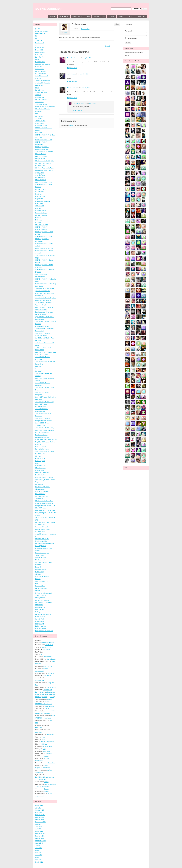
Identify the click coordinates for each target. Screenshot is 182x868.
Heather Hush (40, 85)
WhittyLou (38, 78)
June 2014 (39, 827)
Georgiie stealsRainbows (43, 614)
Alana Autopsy (40, 123)
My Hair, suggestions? (42, 432)
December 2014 (40, 815)
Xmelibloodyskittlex (41, 541)
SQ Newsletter (141, 16)
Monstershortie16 (41, 569)
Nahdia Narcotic (40, 178)
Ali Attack (38, 222)
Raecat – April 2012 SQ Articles (45, 510)
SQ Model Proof (40, 166)
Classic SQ (39, 59)
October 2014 (40, 819)
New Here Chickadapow (43, 473)
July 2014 (38, 824)
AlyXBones (39, 66)
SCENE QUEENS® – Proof (44, 140)
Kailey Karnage (40, 617)
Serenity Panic (40, 619)
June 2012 (39, 855)
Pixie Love (38, 220)
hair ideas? (39, 371)
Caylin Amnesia (40, 52)
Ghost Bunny (39, 605)
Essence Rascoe (72, 88)
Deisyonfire (39, 567)
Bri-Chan (38, 218)
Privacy (121, 16)
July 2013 (38, 846)
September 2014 (40, 822)
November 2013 (40, 836)
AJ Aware (38, 574)
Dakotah (38, 579)
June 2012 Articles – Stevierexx (45, 362)
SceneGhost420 (40, 97)
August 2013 (39, 843)
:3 (36, 45)
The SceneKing (85, 29)
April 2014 (38, 829)
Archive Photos (40, 465)
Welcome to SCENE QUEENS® (45, 107)
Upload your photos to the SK (44, 170)
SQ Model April (40, 532)
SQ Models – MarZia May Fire (45, 161)
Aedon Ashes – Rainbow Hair (44, 248)
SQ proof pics (40, 192)
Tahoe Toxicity (40, 555)
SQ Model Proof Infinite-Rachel (45, 168)
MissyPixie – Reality (41, 31)
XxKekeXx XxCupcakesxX (43, 593)
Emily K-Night (40, 624)
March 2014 (39, 831)
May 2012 (38, 857)
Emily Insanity (40, 621)
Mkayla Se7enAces (41, 189)
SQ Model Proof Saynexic (43, 163)
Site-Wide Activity (99, 16)
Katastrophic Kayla (41, 213)
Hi (36, 38)
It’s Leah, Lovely (40, 607)
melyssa (38, 768)
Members (112, 16)
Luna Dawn (39, 208)
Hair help (38, 324)
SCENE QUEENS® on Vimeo (44, 451)
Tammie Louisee (40, 121)
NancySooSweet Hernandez (44, 631)
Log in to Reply (72, 68)
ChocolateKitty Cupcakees (43, 602)
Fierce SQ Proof (40, 461)
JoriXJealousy (40, 102)
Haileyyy (38, 612)
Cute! (37, 88)
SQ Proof (38, 456)
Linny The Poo (40, 57)
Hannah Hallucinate (41, 215)
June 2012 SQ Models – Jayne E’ (46, 322)
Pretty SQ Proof (40, 458)
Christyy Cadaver (41, 71)
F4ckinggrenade (40, 560)
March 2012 (39, 862)
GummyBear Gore (41, 588)
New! (37, 114)
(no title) (38, 29)
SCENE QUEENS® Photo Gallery (46, 135)
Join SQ (52, 697)
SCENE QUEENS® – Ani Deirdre (46, 279)
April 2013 (38, 853)
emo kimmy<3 (47, 746)
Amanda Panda (40, 175)
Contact (129, 16)
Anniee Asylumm (40, 211)
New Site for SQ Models (43, 529)
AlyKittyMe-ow (40, 173)
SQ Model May (40, 454)
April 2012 (38, 860)
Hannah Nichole (40, 90)
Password (136, 33)
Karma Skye (39, 364)
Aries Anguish (40, 206)
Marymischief (39, 572)
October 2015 (40, 810)
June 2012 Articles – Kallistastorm (46, 397)
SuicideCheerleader (41, 93)
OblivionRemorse (41, 180)
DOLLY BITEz (40, 610)
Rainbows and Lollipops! (43, 64)
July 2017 (38, 808)
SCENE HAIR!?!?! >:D (42, 581)
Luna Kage (39, 55)
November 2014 (40, 817)
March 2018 (39, 805)
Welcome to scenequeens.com (45, 503)
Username (136, 27)
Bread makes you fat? (42, 326)
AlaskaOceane (40, 69)
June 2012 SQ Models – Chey (45, 428)
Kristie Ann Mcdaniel (73, 58)
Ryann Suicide (40, 50)
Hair (37, 584)
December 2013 (40, 834)
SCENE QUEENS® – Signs (44, 182)
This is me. (39, 41)
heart (37, 463)
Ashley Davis (71, 74)
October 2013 (40, 838)
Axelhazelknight (40, 33)
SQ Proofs (38, 137)
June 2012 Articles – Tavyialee (45, 430)
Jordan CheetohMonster (43, 81)
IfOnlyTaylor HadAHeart (43, 600)
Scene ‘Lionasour (41, 595)
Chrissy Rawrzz (40, 598)
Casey (37, 281)
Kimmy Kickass (40, 196)
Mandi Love (39, 194)
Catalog (47, 789)
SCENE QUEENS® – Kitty (43, 237)
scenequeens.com (41, 104)
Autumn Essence (41, 628)
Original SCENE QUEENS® (81, 16)
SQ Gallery (39, 118)
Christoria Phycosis (41, 100)
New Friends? (40, 43)
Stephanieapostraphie (42, 553)
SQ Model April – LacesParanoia (45, 522)
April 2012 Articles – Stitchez (44, 477)
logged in (72, 125)
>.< (36, 369)
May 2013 (38, 850)
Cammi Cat (39, 591)
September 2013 (40, 841)
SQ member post (41, 74)
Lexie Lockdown (40, 586)
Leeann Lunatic (40, 48)
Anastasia (38, 95)
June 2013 (39, 848)
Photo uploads (64, 16)
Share (117, 24)
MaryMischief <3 (40, 475)
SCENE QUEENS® (48, 9)
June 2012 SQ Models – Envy (45, 402)
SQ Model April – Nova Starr (44, 501)
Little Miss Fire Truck (42, 225)
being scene (39, 484)
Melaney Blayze (40, 62)
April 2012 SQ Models (42, 577)
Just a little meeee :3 (42, 76)
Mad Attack (39, 111)
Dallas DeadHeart (41, 626)
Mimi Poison (39, 133)
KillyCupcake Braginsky (43, 201)
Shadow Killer (40, 470)
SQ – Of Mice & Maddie (43, 109)
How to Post (49, 645)
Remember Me (131, 38)
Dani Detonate (40, 692)
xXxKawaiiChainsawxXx (43, 83)
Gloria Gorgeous (40, 468)
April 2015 (38, 812)
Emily (65, 32)
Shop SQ (53, 16)
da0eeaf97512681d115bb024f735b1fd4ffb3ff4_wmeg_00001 (54, 440)
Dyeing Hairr (39, 399)
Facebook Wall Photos (42, 539)
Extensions (39, 366)
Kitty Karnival (39, 199)
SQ (36, 36)
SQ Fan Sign (39, 116)
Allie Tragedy (39, 203)
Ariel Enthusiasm (41, 558)
